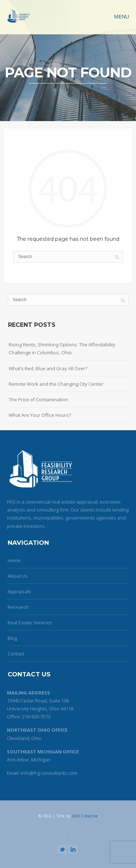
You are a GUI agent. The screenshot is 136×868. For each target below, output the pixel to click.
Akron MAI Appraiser (36, 826)
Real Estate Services (30, 623)
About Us (18, 576)
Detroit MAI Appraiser (96, 832)
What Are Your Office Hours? (40, 415)
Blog (12, 638)
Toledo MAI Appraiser (93, 838)
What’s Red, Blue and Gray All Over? (48, 368)
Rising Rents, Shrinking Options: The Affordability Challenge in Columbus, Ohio (62, 349)
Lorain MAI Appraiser (41, 838)
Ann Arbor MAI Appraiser (92, 826)
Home (14, 560)
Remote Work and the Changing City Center (56, 384)
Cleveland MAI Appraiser (39, 832)
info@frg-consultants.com (49, 773)
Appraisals (19, 591)
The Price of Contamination (38, 399)
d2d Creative (85, 816)
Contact (16, 654)
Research (18, 607)
